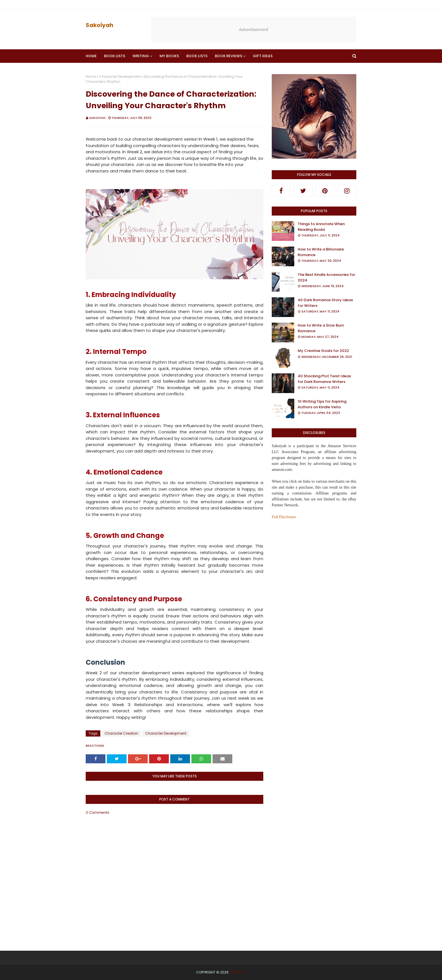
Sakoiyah (100, 25)
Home (91, 77)
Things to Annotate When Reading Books (321, 227)
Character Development (120, 77)
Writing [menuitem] (141, 56)
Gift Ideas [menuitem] (263, 56)
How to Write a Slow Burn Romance (321, 328)
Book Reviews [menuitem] (228, 56)
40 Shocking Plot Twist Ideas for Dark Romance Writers (324, 379)
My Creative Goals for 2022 (323, 351)
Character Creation (121, 733)
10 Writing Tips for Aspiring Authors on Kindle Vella (322, 404)
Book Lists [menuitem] (115, 56)
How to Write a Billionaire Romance (321, 252)
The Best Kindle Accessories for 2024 (326, 277)
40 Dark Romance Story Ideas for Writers (325, 303)
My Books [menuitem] (169, 56)
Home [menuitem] (91, 56)
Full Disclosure (284, 517)
